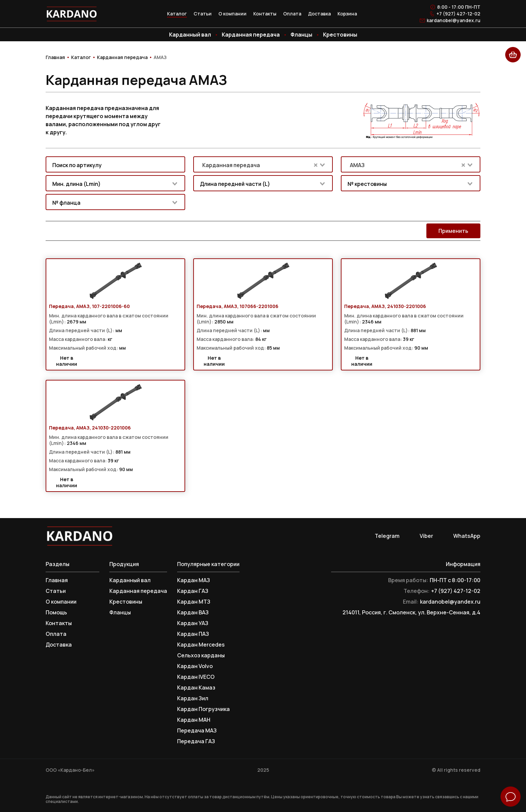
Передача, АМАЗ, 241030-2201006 (385, 306)
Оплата (292, 14)
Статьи (203, 14)
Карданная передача (251, 35)
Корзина (347, 14)
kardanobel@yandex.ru (454, 20)
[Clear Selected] (316, 165)
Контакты (265, 14)
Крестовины (340, 35)
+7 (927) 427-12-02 (458, 14)
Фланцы (301, 35)
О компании (232, 14)
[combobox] (115, 164)
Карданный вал (190, 35)
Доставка (319, 14)
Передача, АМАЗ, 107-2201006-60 (89, 306)
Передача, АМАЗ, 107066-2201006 (238, 306)
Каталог (177, 14)
